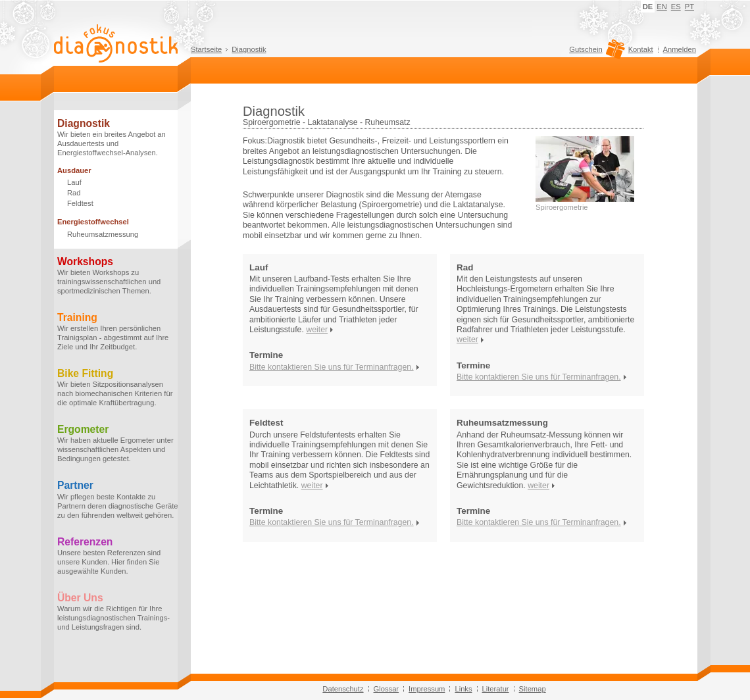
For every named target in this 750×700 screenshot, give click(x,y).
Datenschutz (343, 689)
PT (689, 7)
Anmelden (680, 49)
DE (648, 7)
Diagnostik (249, 49)
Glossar (387, 689)
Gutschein (595, 53)
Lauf (74, 182)
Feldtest (80, 203)
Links (463, 689)
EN (662, 7)
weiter (317, 330)
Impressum (427, 689)
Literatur (496, 689)
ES (676, 7)
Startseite (206, 49)
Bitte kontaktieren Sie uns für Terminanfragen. (332, 367)
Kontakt (641, 49)
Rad (74, 193)
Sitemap (533, 689)
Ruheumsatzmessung (103, 234)
